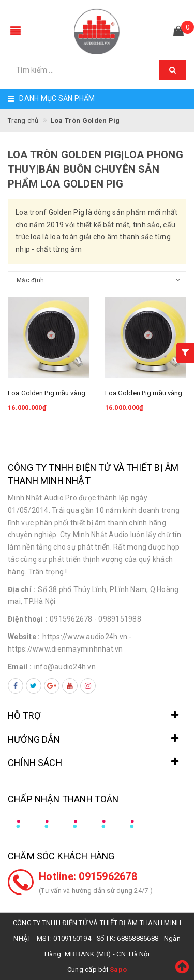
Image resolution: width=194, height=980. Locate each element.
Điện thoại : (27, 619)
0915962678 (71, 619)
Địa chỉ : (21, 589)
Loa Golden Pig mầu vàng (47, 393)
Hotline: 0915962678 (88, 876)
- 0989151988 (118, 619)
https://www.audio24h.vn (85, 637)
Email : (20, 667)
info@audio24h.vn (65, 667)
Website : (24, 637)
